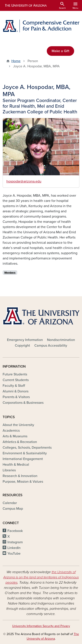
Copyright (22, 346)
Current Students (16, 380)
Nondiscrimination (61, 340)
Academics (11, 431)
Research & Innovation (20, 476)
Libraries (9, 470)
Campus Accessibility (51, 346)
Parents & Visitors (16, 397)
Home (16, 61)
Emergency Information (25, 340)
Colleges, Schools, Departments (27, 448)
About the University (18, 425)
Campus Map (13, 509)
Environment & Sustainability (25, 453)
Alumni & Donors (16, 391)
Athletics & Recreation (20, 442)
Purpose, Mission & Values (23, 482)
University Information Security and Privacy (41, 626)
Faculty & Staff (14, 386)
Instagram (15, 542)
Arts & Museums (15, 436)
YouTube (14, 554)
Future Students (15, 374)
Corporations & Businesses (23, 403)
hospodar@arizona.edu (24, 181)
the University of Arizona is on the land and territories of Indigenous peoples (41, 577)
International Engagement (23, 459)
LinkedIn (14, 548)
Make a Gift (60, 51)
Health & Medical (16, 465)
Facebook (15, 531)
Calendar (10, 503)
